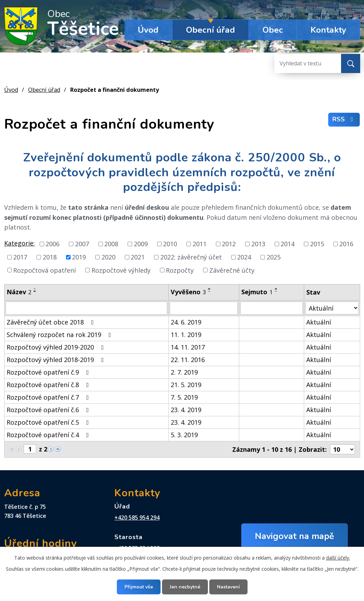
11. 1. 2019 (186, 335)
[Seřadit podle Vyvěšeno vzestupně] (210, 289)
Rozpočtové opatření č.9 (49, 372)
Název (19, 292)
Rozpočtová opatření (45, 270)
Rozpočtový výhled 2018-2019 (57, 360)
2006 (52, 244)
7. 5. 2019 (184, 397)
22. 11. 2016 (188, 360)
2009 (141, 244)
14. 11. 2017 (188, 347)
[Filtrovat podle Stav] (332, 308)
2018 (50, 257)
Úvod (148, 30)
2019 (79, 257)
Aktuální (319, 322)
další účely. (338, 558)
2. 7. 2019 (184, 372)
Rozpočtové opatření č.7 (49, 397)
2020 (108, 257)
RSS (344, 119)
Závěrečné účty (232, 270)
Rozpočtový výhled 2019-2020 (57, 347)
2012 (229, 244)
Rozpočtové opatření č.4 (49, 435)
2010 (170, 244)
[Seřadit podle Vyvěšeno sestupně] (210, 291)
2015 (317, 244)
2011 (200, 244)
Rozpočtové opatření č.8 (49, 385)
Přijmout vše (139, 587)
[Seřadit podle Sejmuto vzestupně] (276, 289)
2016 (346, 244)
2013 (258, 244)
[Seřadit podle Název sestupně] (35, 291)
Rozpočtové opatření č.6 (49, 410)
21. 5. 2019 (186, 385)
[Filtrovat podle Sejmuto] (272, 308)
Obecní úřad (211, 30)
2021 (138, 257)
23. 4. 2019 (186, 410)
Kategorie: (19, 243)
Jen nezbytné (185, 587)
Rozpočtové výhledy (121, 270)
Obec (273, 30)
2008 (111, 244)
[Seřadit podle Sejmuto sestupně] (276, 291)
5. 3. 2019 (184, 435)
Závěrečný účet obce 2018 (52, 322)
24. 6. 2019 (186, 322)
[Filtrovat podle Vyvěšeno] (204, 308)
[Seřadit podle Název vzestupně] (35, 289)
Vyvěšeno (188, 292)
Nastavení (228, 587)
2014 (288, 244)
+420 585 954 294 (137, 518)
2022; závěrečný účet (191, 257)
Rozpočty (180, 270)
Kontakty (328, 30)
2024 (244, 257)
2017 (20, 257)
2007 (82, 244)
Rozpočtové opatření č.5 (49, 422)
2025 (274, 257)
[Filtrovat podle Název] (87, 308)
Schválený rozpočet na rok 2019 (60, 335)
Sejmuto (257, 292)
